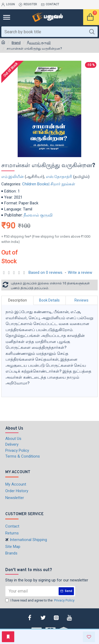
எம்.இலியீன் (13, 177)
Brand (16, 43)
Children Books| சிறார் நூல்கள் (49, 184)
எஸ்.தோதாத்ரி (59, 177)
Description (18, 300)
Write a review (80, 272)
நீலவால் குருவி (39, 43)
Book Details (49, 300)
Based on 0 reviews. (46, 272)
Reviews (81, 300)
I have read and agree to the (40, 600)
